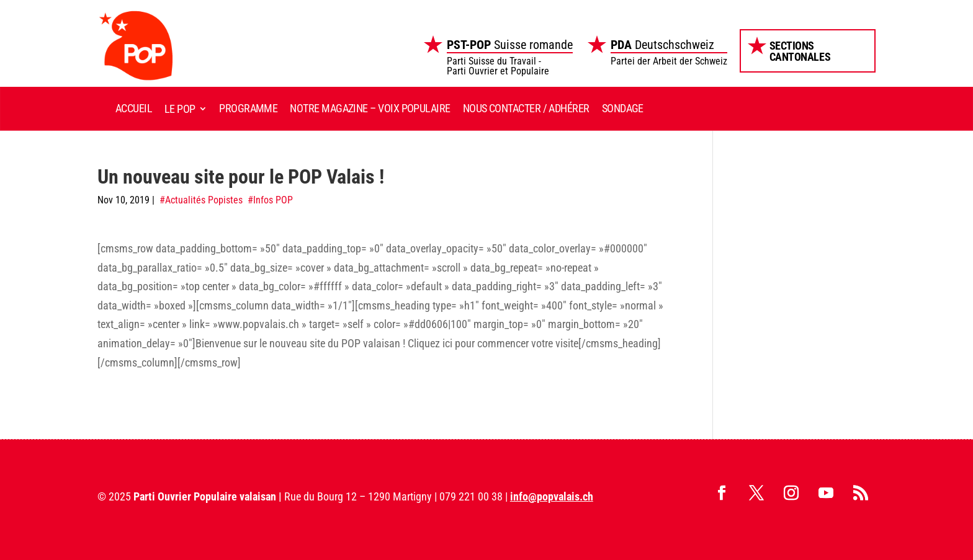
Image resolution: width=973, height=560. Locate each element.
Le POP (180, 109)
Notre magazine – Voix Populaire (370, 108)
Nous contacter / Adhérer (526, 108)
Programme (248, 108)
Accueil (134, 108)
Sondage (623, 108)
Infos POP (273, 200)
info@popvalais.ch (552, 496)
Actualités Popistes (204, 200)
